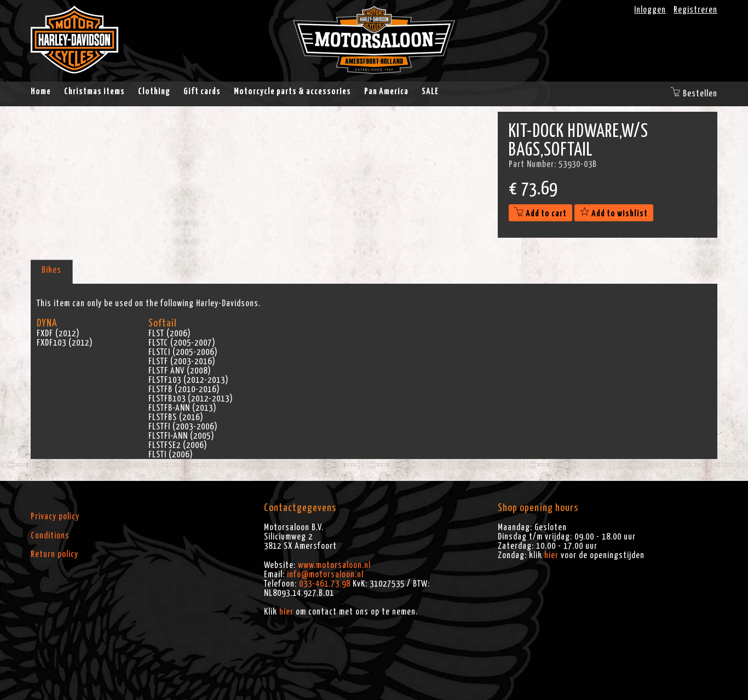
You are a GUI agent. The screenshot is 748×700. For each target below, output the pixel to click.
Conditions (50, 536)
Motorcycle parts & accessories (292, 91)
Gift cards (202, 91)
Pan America (386, 91)
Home (41, 91)
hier (286, 612)
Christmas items (94, 91)
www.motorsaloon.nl (334, 565)
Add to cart (540, 214)
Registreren (695, 10)
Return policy (54, 554)
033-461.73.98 (325, 584)
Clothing (154, 91)
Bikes (51, 270)
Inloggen (650, 10)
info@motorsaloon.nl (325, 575)
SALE (430, 91)
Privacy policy (55, 517)
